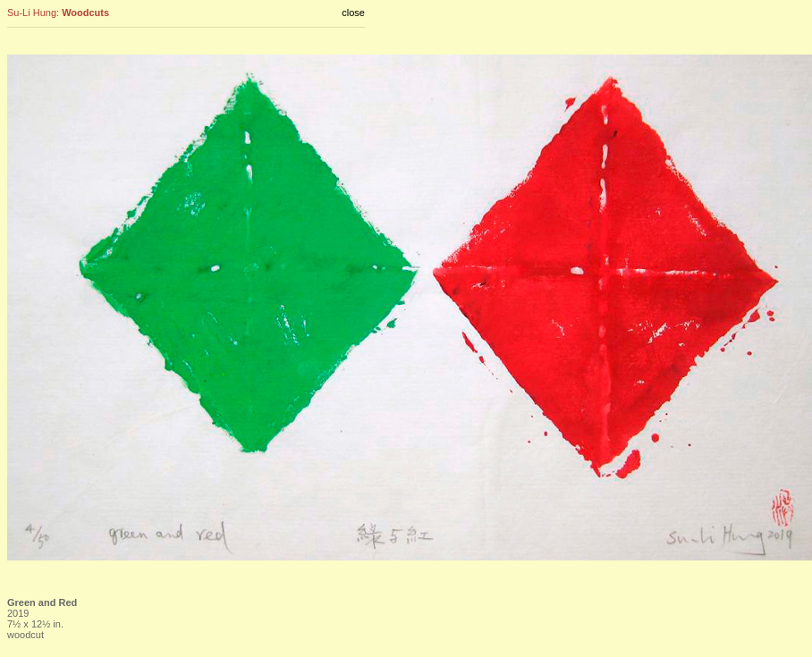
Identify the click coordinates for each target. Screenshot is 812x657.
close (353, 13)
